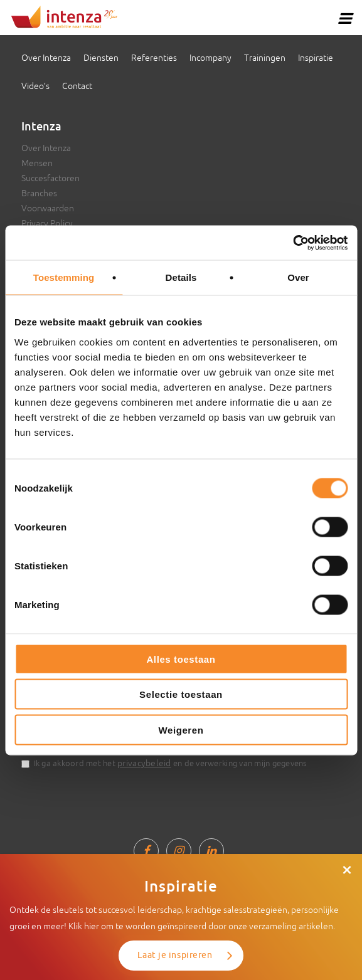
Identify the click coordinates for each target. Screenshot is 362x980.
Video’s (35, 86)
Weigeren (181, 730)
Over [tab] (298, 277)
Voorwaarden (48, 208)
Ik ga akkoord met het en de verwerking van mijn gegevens (171, 763)
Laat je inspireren (175, 955)
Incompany (210, 58)
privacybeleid (144, 763)
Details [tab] (181, 277)
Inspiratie (316, 58)
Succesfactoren (51, 178)
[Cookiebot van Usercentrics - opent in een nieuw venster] (293, 243)
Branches (39, 193)
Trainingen (265, 58)
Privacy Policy (47, 223)
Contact (77, 86)
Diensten (101, 58)
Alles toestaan (181, 659)
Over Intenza (46, 58)
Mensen (37, 163)
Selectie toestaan (181, 694)
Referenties (154, 58)
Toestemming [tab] (64, 277)
